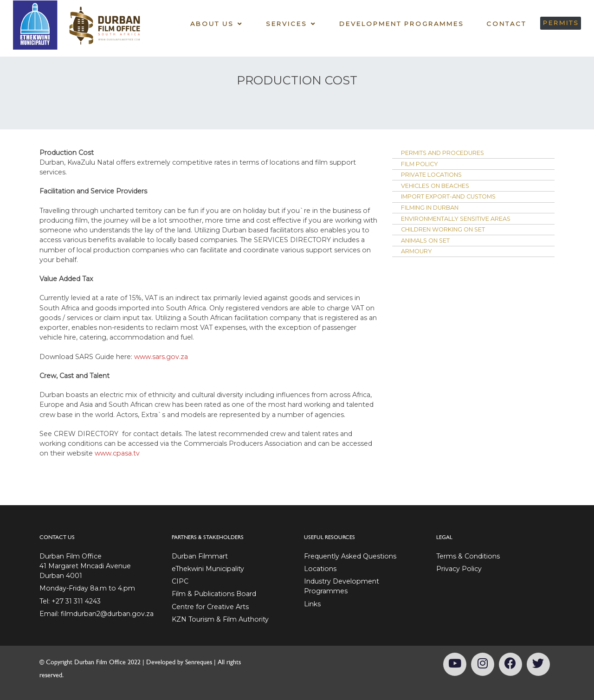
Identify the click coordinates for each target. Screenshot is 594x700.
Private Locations (437, 178)
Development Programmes (401, 23)
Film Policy (423, 166)
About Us (211, 23)
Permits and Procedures (451, 154)
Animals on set (431, 251)
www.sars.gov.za (161, 357)
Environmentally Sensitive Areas (468, 226)
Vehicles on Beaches (442, 190)
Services (286, 23)
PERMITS (560, 22)
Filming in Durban (437, 214)
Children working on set (452, 238)
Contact (505, 23)
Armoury (419, 263)
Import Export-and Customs (457, 202)
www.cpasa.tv (117, 453)
